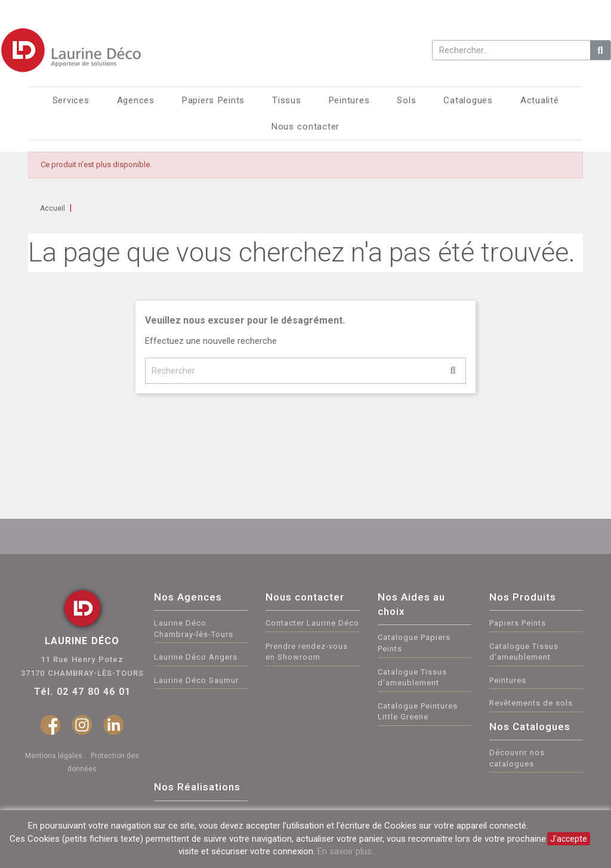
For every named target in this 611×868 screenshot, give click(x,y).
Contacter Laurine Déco (312, 623)
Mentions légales (54, 756)
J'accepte (569, 839)
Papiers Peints (518, 623)
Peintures (508, 680)
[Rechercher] (305, 371)
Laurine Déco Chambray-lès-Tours (194, 629)
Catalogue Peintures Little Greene (418, 712)
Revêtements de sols (531, 703)
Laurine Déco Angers (196, 657)
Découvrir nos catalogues (517, 758)
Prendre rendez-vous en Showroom (307, 652)
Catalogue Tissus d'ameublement (412, 678)
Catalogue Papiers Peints (414, 643)
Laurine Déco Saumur (196, 680)
